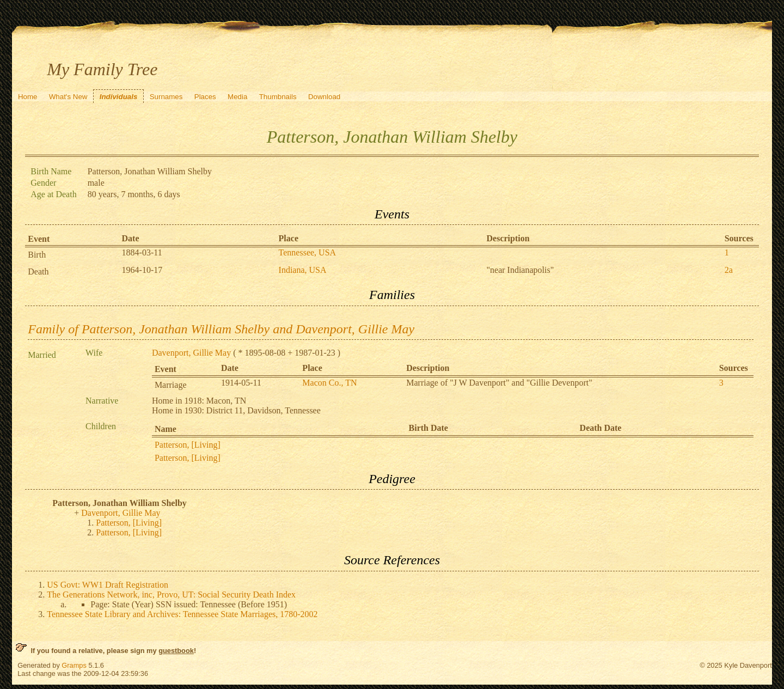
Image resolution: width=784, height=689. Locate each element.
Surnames (166, 97)
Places (205, 97)
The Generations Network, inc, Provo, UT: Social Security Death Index (171, 595)
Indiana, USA (303, 270)
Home (28, 97)
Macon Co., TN (329, 383)
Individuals (119, 97)
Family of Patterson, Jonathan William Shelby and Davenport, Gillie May (221, 329)
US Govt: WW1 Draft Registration (108, 585)
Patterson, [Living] (188, 445)
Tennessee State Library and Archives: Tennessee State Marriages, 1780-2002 (182, 614)
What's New (68, 97)
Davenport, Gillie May (191, 353)
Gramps (74, 665)
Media (237, 97)
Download (324, 97)
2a (729, 270)
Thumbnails (278, 97)
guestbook (176, 651)
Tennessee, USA (308, 252)
